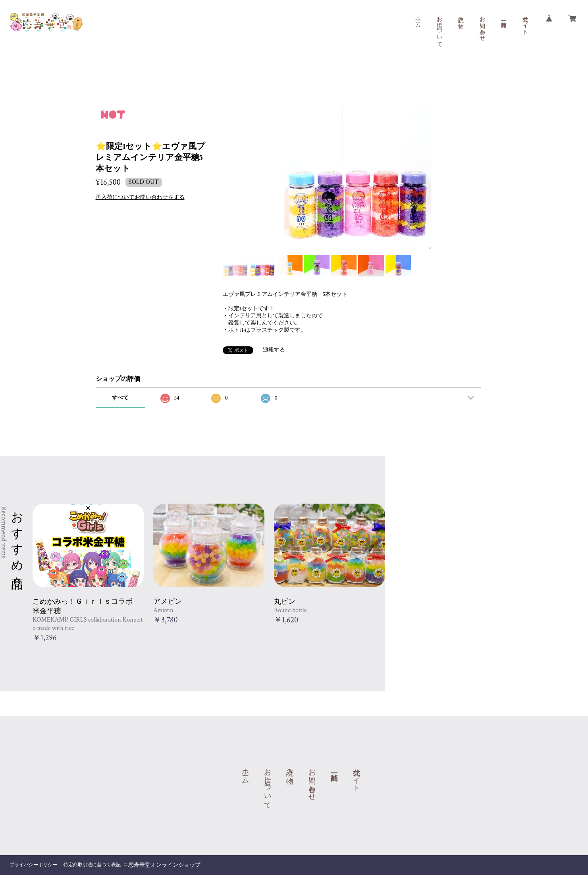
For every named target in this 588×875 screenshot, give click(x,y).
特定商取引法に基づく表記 (92, 865)
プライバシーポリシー (33, 865)
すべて (120, 398)
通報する (274, 350)
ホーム (418, 19)
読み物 (461, 16)
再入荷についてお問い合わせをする (140, 197)
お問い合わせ (482, 25)
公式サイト (525, 22)
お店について (439, 29)
